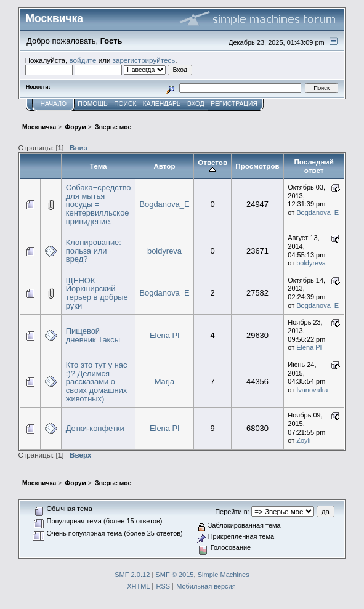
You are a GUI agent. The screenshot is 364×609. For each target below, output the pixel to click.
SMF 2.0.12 (132, 575)
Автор (164, 166)
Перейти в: (232, 512)
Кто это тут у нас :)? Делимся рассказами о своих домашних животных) (97, 382)
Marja (164, 381)
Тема (99, 166)
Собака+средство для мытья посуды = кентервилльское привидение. (99, 204)
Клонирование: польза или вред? (94, 251)
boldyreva (164, 251)
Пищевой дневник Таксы (93, 335)
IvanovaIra (312, 390)
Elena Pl (164, 335)
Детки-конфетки (95, 428)
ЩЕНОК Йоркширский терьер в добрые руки (97, 293)
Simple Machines (224, 575)
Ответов (212, 166)
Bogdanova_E (164, 204)
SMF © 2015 (174, 575)
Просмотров (257, 166)
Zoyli (303, 440)
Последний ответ (313, 166)
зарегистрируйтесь (144, 60)
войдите (83, 60)
